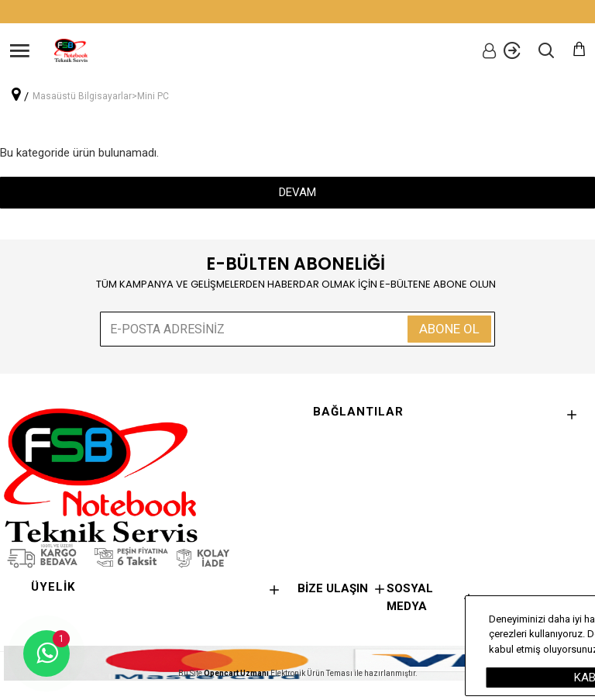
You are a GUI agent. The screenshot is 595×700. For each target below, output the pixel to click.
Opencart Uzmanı (236, 673)
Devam (297, 192)
